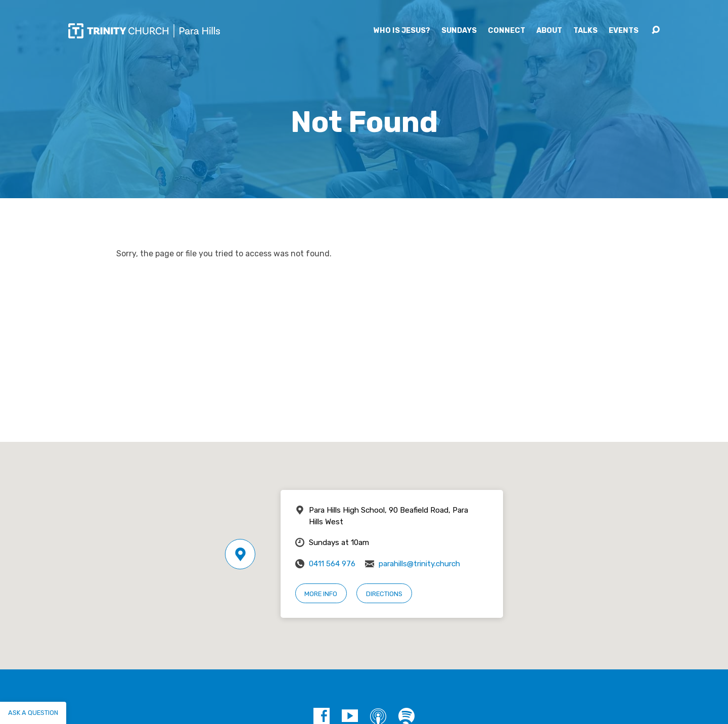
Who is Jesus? (402, 31)
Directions (384, 594)
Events (624, 31)
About (549, 31)
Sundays (459, 31)
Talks (585, 31)
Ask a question (33, 713)
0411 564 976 (332, 564)
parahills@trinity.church (419, 564)
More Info (321, 594)
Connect (507, 31)
